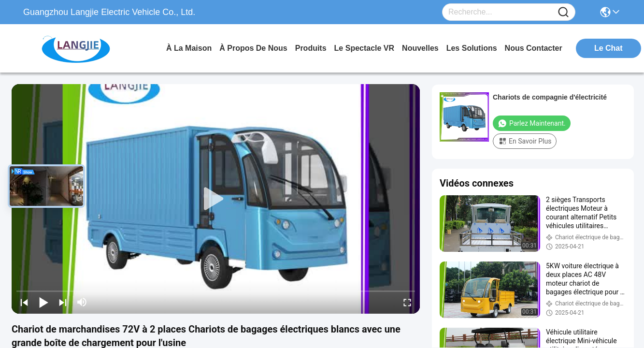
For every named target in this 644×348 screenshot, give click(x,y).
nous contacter (534, 48)
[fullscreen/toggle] (407, 302)
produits (311, 48)
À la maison (189, 48)
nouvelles (420, 48)
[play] (216, 199)
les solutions (472, 48)
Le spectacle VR (365, 48)
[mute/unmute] (82, 302)
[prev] (24, 302)
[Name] (563, 12)
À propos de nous (253, 48)
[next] (63, 302)
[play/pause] (43, 302)
